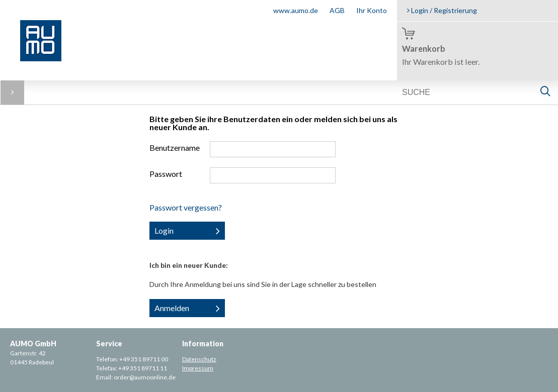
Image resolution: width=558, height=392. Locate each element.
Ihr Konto (372, 10)
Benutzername (175, 148)
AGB (337, 10)
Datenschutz (199, 359)
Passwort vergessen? (186, 207)
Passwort (166, 174)
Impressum (198, 368)
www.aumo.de (296, 10)
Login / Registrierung (442, 10)
